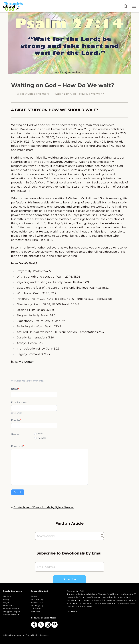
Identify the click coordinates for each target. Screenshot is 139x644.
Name (15, 389)
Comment (18, 446)
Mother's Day (37, 599)
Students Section (11, 609)
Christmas (36, 609)
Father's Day (37, 602)
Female (40, 438)
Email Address (20, 402)
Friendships (8, 605)
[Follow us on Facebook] (34, 625)
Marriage (7, 596)
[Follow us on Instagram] (48, 625)
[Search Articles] (68, 536)
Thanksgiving (37, 605)
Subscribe (70, 579)
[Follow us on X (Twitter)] (41, 625)
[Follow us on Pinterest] (54, 625)
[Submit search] (102, 536)
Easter (34, 596)
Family (6, 599)
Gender (15, 434)
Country (16, 420)
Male (39, 433)
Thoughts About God (20, 635)
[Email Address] (70, 567)
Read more (72, 612)
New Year (35, 612)
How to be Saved (11, 615)
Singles (6, 602)
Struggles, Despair (11, 612)
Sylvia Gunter (24, 362)
